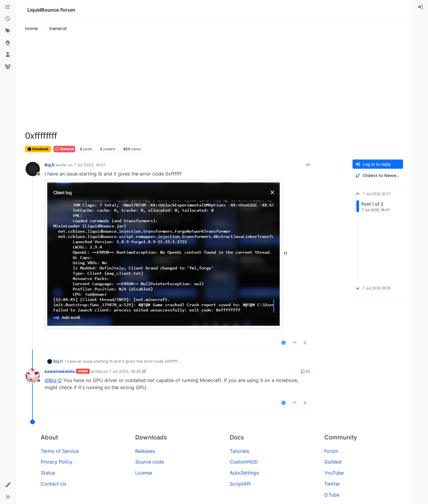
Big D (49, 165)
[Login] (420, 7)
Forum (331, 451)
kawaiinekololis (60, 371)
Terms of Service (60, 451)
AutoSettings (244, 473)
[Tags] (8, 31)
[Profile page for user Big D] (33, 169)
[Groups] (8, 67)
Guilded (333, 462)
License (144, 473)
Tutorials (239, 451)
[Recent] (8, 19)
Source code (150, 462)
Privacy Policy (57, 462)
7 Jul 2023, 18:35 (125, 371)
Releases (145, 451)
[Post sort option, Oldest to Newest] (378, 176)
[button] (8, 485)
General (64, 149)
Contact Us (53, 484)
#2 (308, 371)
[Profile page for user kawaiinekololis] (33, 375)
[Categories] (8, 7)
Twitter (332, 484)
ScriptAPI (240, 484)
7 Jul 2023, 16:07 (89, 165)
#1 (308, 165)
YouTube (334, 473)
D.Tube (332, 495)
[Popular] (8, 43)
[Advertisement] (214, 82)
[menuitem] (420, 7)
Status (48, 473)
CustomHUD (244, 462)
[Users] (8, 55)
